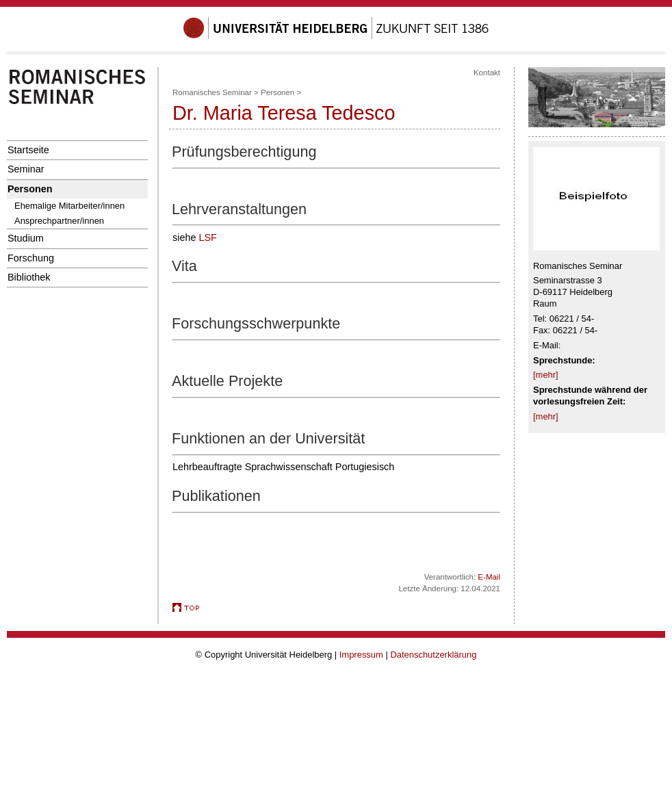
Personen (30, 189)
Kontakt (487, 73)
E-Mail (489, 577)
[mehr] (546, 375)
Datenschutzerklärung (433, 655)
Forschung (31, 258)
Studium (26, 238)
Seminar (26, 169)
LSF (207, 237)
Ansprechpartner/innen (59, 221)
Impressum (361, 655)
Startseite (28, 150)
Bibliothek (29, 277)
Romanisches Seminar (212, 92)
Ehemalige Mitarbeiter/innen (69, 206)
